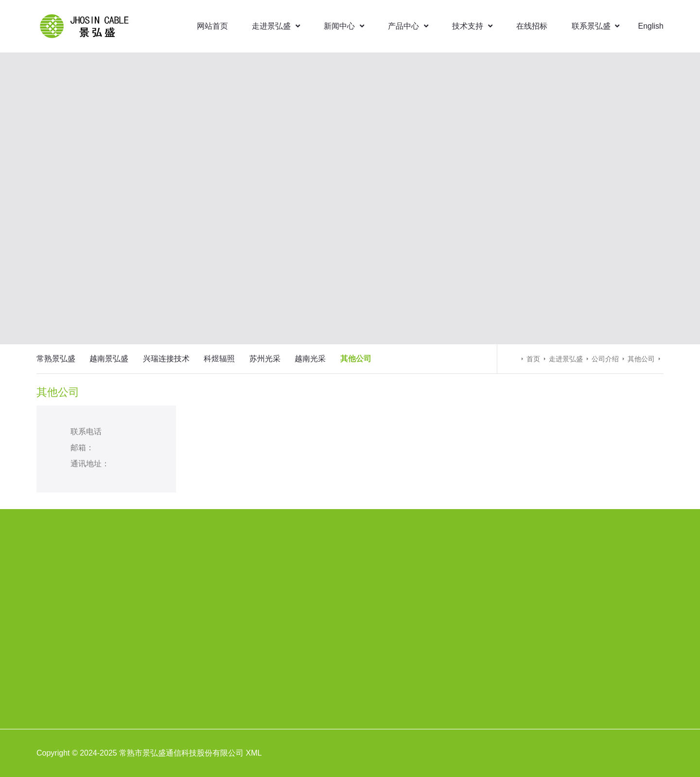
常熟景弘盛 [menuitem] (56, 359)
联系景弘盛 (595, 26)
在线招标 (532, 26)
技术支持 (472, 26)
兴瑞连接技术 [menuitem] (166, 359)
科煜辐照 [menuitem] (219, 359)
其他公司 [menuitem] (356, 359)
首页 (533, 359)
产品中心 (408, 26)
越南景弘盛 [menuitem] (109, 359)
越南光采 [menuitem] (310, 359)
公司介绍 (605, 359)
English (651, 26)
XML (254, 753)
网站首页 (212, 26)
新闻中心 (344, 26)
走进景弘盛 (276, 26)
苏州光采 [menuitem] (265, 359)
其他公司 (641, 359)
